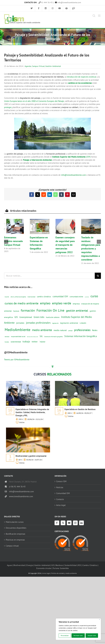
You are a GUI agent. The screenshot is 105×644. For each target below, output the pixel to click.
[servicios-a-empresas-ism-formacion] (28, 382)
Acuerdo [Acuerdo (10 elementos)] (7, 297)
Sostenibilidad (71, 565)
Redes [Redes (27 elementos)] (95, 330)
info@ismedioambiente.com (68, 2)
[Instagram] (75, 523)
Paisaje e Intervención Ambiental (37, 160)
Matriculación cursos (15, 522)
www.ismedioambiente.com (21, 496)
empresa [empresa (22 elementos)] (76, 304)
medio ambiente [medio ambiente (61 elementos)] (42, 330)
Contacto (60, 499)
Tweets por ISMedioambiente (17, 360)
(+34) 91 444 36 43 (17, 487)
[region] (78, 629)
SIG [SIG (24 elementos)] (41, 336)
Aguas (10, 565)
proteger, (8, 107)
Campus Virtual (38, 66)
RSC (80, 565)
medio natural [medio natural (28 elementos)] (60, 330)
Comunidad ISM (63, 493)
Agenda (28, 66)
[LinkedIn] (81, 523)
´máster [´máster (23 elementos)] (42, 342)
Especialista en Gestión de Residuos (80, 409)
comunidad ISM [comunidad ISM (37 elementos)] (60, 296)
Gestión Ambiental (53, 66)
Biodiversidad (19, 565)
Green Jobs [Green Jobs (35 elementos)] (39, 317)
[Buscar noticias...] (49, 276)
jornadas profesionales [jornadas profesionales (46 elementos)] (38, 323)
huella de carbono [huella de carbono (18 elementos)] (53, 317)
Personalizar (65, 636)
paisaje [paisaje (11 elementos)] (70, 331)
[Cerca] (100, 619)
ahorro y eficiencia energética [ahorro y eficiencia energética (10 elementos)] (18, 297)
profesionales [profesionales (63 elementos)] (82, 330)
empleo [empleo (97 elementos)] (45, 303)
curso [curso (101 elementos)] (94, 296)
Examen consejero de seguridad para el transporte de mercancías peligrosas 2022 (65, 245)
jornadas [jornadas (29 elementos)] (20, 323)
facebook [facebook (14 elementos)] (16, 311)
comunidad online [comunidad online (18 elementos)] (76, 297)
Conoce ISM (61, 481)
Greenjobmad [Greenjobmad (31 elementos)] (26, 317)
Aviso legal (61, 505)
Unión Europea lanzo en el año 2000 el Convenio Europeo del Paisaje (34, 101)
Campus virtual (12, 546)
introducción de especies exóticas (81, 77)
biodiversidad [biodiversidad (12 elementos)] (31, 297)
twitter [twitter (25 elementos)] (35, 342)
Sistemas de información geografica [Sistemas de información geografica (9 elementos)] (53, 337)
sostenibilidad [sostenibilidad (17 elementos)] (16, 342)
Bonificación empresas (15, 534)
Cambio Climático (90, 565)
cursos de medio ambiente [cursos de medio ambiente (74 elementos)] (22, 303)
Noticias (60, 487)
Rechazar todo (78, 636)
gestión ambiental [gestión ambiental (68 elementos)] (77, 311)
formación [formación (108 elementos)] (28, 310)
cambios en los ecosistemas (80, 83)
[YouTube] (69, 523)
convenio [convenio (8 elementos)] (87, 297)
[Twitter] (63, 523)
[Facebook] (57, 523)
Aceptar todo (92, 636)
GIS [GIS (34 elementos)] (16, 317)
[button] (6, 242)
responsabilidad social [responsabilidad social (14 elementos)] (18, 336)
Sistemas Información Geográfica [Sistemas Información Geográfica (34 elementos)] (81, 336)
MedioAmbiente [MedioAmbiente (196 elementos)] (17, 330)
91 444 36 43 (46, 2)
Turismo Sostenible (61, 568)
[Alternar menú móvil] (99, 16)
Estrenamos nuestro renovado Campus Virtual (13, 241)
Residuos (59, 565)
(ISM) (72, 157)
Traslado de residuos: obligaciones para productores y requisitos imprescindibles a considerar (91, 249)
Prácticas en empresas (15, 540)
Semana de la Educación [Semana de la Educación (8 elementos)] (32, 337)
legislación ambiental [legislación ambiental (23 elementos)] (69, 323)
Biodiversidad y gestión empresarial (31, 456)
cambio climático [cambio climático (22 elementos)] (44, 297)
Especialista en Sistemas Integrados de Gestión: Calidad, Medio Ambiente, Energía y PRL (32, 412)
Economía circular (44, 568)
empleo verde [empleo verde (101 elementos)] (62, 303)
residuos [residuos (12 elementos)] (7, 336)
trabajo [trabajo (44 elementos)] (26, 341)
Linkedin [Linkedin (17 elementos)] (83, 323)
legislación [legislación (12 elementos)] (55, 323)
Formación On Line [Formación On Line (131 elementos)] (50, 310)
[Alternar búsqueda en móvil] (94, 16)
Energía (30, 565)
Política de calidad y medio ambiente (64, 573)
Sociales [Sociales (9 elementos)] (7, 342)
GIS (53, 565)
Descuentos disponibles (16, 528)
